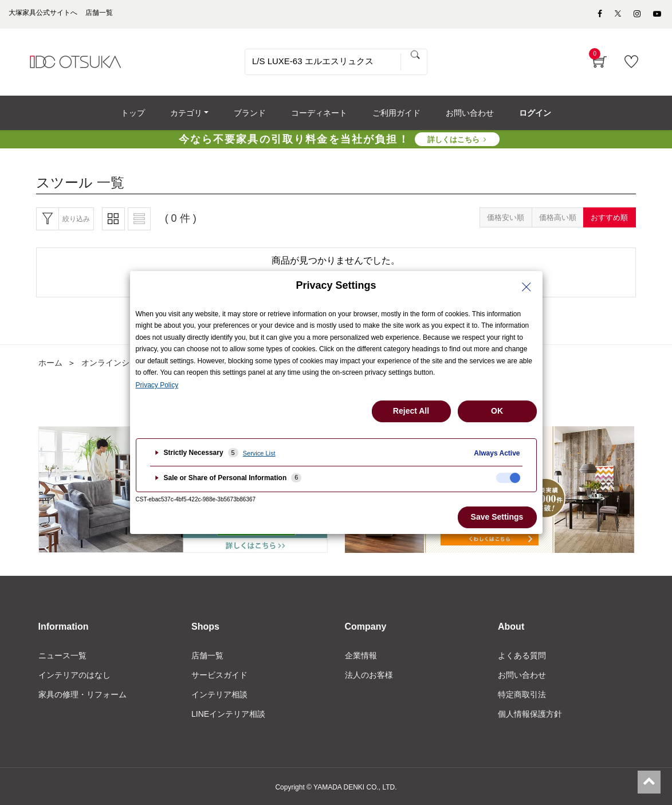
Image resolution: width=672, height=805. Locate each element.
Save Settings (497, 517)
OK (497, 411)
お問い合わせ (522, 675)
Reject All (411, 411)
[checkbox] (508, 478)
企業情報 (361, 655)
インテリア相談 (219, 694)
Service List (259, 453)
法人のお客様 (369, 675)
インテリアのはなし (74, 675)
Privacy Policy (157, 385)
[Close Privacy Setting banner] (526, 287)
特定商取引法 (522, 694)
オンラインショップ (117, 363)
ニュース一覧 (62, 655)
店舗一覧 (207, 655)
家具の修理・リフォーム (82, 694)
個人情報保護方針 (530, 714)
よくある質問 (522, 655)
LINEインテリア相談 (228, 714)
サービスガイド (219, 675)
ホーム (50, 363)
